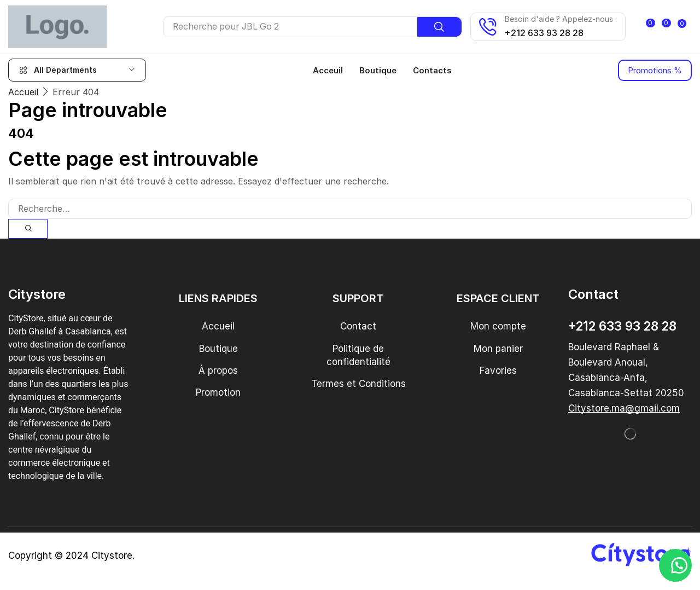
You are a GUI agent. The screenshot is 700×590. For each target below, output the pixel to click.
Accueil (23, 91)
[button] (652, 27)
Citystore (112, 556)
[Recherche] (428, 27)
